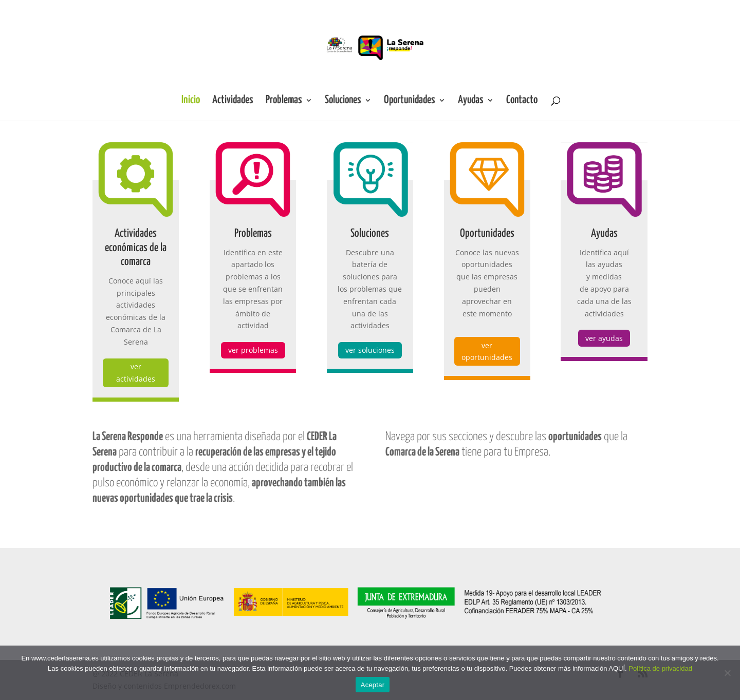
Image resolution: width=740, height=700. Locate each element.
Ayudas (471, 101)
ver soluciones (370, 350)
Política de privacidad (660, 668)
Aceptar (373, 685)
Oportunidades (410, 101)
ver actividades (136, 373)
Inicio (191, 101)
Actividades (233, 101)
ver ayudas (604, 338)
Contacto (522, 101)
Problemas (284, 101)
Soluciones (343, 101)
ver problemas (253, 350)
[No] (727, 673)
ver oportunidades (487, 352)
